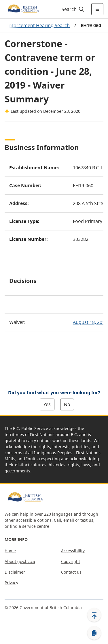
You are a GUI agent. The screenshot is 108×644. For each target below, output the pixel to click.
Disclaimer (15, 572)
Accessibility (73, 551)
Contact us (71, 572)
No (67, 404)
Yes (47, 404)
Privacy (11, 583)
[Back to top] (94, 615)
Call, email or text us (74, 520)
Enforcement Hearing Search (38, 25)
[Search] (72, 9)
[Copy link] (94, 633)
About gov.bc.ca (20, 561)
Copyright (71, 561)
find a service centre (30, 526)
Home (10, 551)
